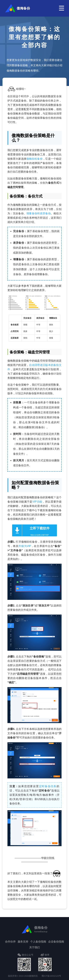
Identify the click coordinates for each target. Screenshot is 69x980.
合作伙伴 (10, 942)
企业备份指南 (56, 942)
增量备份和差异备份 (39, 213)
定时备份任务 (48, 786)
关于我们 (34, 947)
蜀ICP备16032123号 (51, 976)
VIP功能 (37, 502)
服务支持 (23, 942)
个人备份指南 (38, 942)
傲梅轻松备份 (34, 159)
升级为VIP (25, 546)
